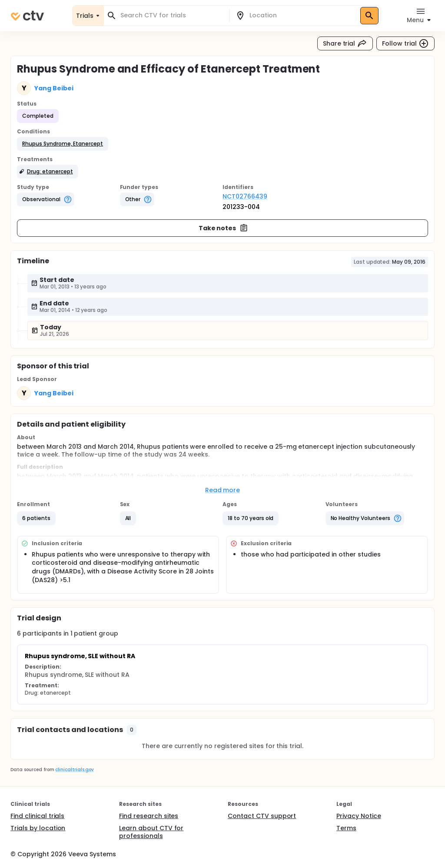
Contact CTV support (262, 816)
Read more (223, 490)
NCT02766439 (245, 196)
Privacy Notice (359, 816)
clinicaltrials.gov (74, 770)
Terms (346, 828)
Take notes (224, 228)
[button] (63, 144)
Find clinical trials (37, 816)
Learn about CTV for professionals (151, 832)
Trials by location (38, 828)
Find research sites (149, 816)
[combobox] (172, 15)
